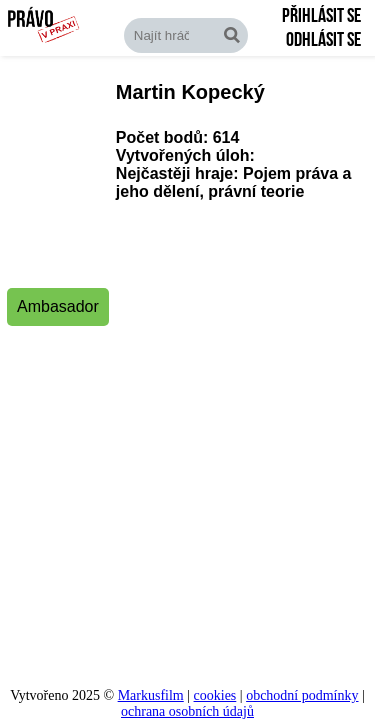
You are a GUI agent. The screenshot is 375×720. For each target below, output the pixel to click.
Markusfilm (151, 695)
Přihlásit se (321, 16)
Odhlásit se (323, 40)
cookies (215, 695)
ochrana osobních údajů (187, 711)
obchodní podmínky (302, 695)
